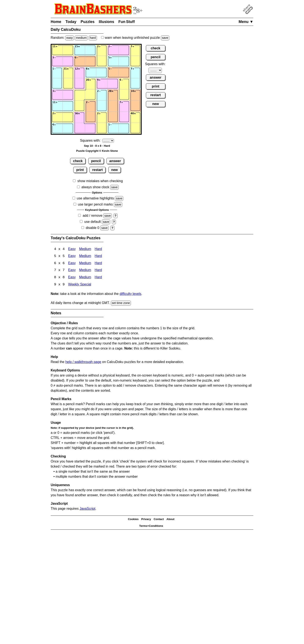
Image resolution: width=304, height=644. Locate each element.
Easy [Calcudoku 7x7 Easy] (72, 271)
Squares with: (90, 140)
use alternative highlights (95, 198)
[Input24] (91, 61)
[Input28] (135, 61)
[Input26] (113, 61)
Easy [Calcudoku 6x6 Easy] (72, 264)
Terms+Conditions (151, 526)
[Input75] (102, 117)
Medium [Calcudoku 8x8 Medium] (85, 278)
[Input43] (79, 84)
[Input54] (91, 95)
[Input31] (57, 73)
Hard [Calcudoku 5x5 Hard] (98, 256)
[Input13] (79, 50)
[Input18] (135, 50)
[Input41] (57, 84)
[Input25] (102, 61)
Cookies (133, 520)
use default (92, 222)
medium (81, 38)
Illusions (107, 22)
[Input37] (124, 73)
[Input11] (57, 50)
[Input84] (91, 128)
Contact (159, 520)
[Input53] (79, 95)
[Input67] (124, 106)
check (78, 161)
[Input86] (113, 128)
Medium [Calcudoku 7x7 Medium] (85, 271)
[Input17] (124, 50)
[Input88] (135, 128)
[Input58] (135, 95)
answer (115, 161)
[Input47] (124, 84)
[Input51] (57, 95)
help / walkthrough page (83, 362)
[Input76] (113, 117)
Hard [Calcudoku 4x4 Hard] (98, 249)
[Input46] (113, 84)
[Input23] (79, 61)
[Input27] (124, 61)
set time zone (121, 304)
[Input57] (124, 95)
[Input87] (124, 128)
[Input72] (68, 117)
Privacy (146, 520)
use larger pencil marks (95, 204)
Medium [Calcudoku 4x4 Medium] (85, 249)
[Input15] (102, 50)
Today (71, 22)
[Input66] (113, 106)
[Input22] (68, 61)
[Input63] (79, 106)
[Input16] (113, 50)
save (165, 38)
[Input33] (79, 73)
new (115, 170)
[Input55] (102, 95)
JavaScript (88, 509)
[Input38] (135, 73)
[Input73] (79, 117)
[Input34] (91, 73)
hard (93, 38)
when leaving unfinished (135, 38)
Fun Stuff (127, 22)
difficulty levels (130, 294)
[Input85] (102, 128)
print (80, 170)
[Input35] (102, 73)
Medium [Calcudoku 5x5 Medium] (85, 256)
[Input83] (79, 128)
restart (98, 170)
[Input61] (57, 106)
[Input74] (91, 117)
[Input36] (113, 73)
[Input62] (68, 106)
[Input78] (135, 117)
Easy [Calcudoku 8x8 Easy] (72, 278)
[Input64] (91, 106)
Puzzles (88, 22)
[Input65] (102, 106)
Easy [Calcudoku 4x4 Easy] (72, 249)
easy (69, 38)
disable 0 (92, 228)
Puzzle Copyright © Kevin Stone (97, 151)
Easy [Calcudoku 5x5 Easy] (72, 256)
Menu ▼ (246, 22)
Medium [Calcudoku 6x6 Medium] (85, 264)
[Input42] (68, 84)
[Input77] (124, 117)
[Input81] (57, 128)
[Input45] (102, 84)
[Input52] (68, 95)
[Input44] (91, 84)
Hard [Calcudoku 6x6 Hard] (98, 264)
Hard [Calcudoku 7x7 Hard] (98, 271)
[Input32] (68, 73)
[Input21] (57, 61)
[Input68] (135, 106)
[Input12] (68, 50)
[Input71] (57, 117)
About (171, 520)
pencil (96, 161)
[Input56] (113, 95)
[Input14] (91, 50)
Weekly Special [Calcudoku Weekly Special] (80, 285)
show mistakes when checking (100, 181)
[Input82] (68, 128)
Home (56, 22)
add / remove (92, 216)
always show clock (95, 187)
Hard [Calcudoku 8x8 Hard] (98, 278)
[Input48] (135, 84)
